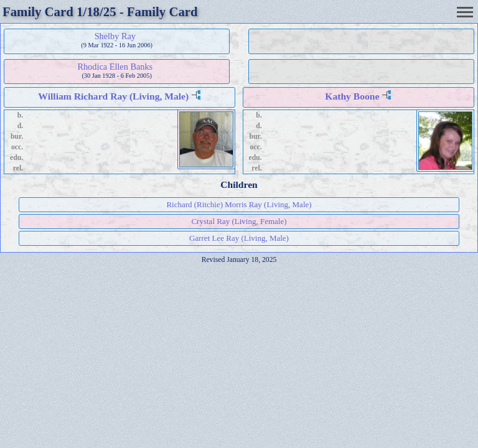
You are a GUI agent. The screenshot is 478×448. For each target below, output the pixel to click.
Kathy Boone (352, 96)
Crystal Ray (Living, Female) (239, 221)
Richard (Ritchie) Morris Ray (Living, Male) (239, 204)
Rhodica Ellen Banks (115, 67)
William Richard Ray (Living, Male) (113, 96)
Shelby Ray (115, 36)
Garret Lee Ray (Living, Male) (239, 238)
